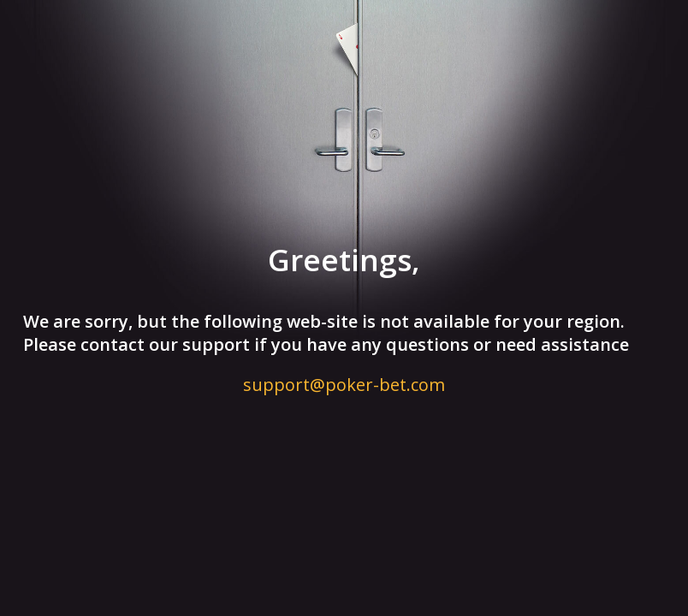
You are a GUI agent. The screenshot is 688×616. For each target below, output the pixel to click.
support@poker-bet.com (344, 385)
